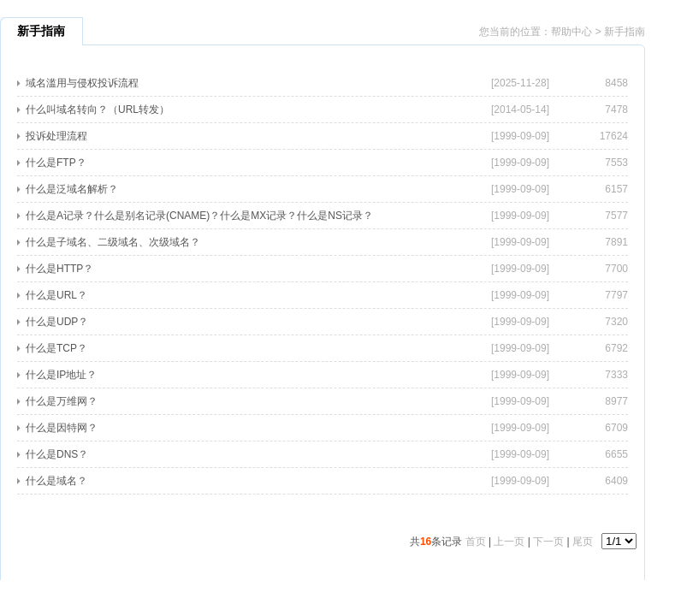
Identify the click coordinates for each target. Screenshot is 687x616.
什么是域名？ (56, 481)
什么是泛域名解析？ (72, 189)
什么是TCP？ (56, 348)
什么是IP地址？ (61, 375)
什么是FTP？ (56, 163)
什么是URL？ (56, 295)
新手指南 (625, 32)
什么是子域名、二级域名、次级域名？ (113, 242)
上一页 (509, 542)
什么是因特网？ (62, 428)
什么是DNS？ (57, 454)
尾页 (583, 542)
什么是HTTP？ (59, 269)
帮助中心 (572, 32)
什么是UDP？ (57, 322)
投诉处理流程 (56, 136)
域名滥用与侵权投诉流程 (82, 83)
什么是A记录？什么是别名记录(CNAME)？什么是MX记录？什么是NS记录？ (199, 216)
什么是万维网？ (62, 401)
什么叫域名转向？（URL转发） (98, 110)
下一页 (548, 542)
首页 (476, 542)
